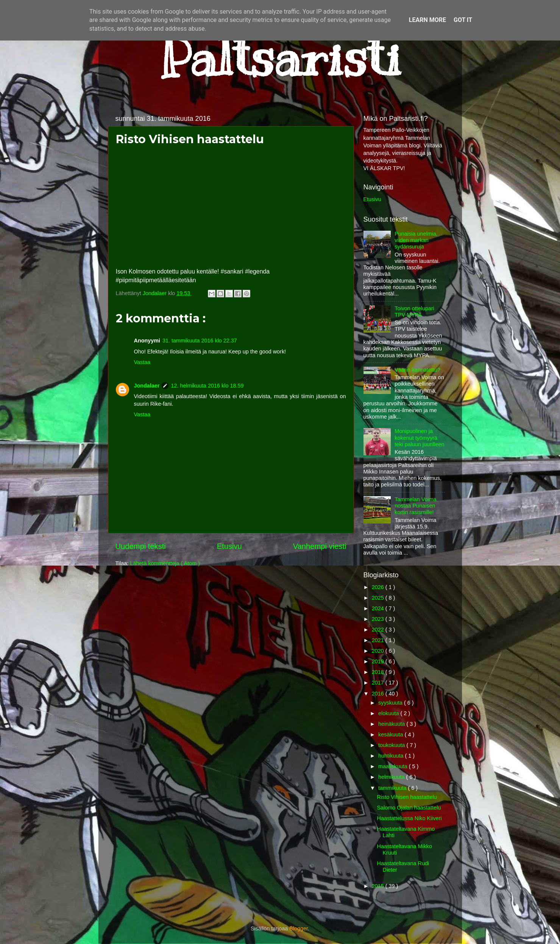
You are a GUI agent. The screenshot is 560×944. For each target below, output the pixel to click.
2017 (379, 683)
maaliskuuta (394, 766)
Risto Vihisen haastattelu (407, 797)
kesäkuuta (392, 735)
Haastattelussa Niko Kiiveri (409, 818)
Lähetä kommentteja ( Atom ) (165, 563)
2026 (379, 587)
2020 (379, 651)
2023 (379, 619)
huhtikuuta (392, 756)
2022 (379, 630)
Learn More (427, 20)
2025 (379, 598)
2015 (379, 886)
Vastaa (142, 362)
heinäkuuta (392, 724)
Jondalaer (147, 386)
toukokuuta (392, 745)
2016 (379, 694)
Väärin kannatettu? (417, 370)
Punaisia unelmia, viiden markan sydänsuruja (416, 240)
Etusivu (229, 546)
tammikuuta (393, 788)
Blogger (299, 928)
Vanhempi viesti (320, 546)
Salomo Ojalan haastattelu (409, 808)
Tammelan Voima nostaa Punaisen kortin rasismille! (415, 506)
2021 (379, 640)
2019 (379, 661)
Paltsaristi (280, 57)
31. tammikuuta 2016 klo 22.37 (200, 341)
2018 (379, 672)
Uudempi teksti (141, 546)
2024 (379, 608)
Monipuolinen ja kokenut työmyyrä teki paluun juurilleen (419, 438)
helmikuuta (392, 777)
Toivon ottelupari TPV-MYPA (414, 312)
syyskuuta (391, 703)
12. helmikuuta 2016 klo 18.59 (207, 386)
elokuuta (389, 713)
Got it (463, 20)
